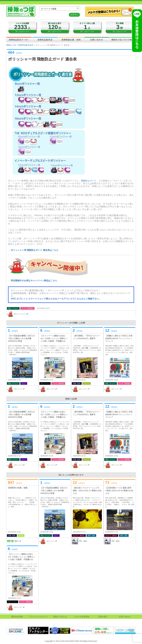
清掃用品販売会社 (45, 39)
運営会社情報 (17, 617)
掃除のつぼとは (60, 617)
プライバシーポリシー (39, 617)
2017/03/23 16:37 (43, 308)
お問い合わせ (97, 39)
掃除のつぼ (11, 45)
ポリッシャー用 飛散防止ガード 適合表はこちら (35, 250)
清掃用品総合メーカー (19, 39)
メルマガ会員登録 (82, 617)
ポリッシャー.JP (21, 314)
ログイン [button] (74, 14)
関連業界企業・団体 (71, 39)
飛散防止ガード (89, 181)
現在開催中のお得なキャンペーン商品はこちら (34, 281)
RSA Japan (83, 541)
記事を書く (103, 617)
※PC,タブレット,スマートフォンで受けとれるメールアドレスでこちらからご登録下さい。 (56, 299)
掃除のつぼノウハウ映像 (123, 39)
